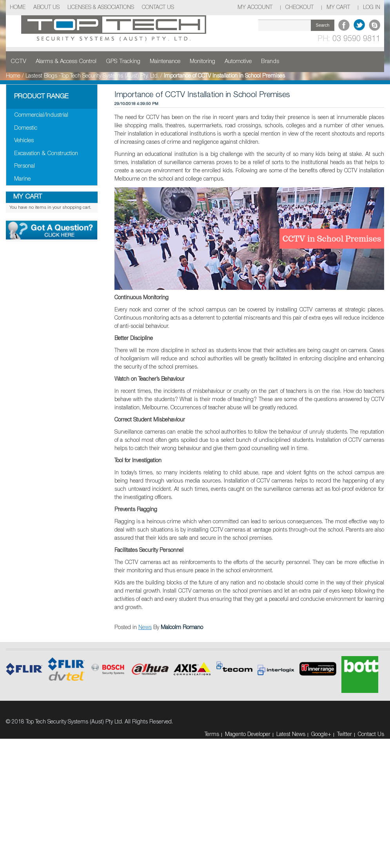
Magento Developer (248, 735)
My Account (255, 8)
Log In (372, 8)
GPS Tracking (123, 61)
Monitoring (202, 61)
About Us (46, 8)
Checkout (299, 8)
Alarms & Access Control (66, 61)
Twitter (345, 735)
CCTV (18, 61)
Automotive (238, 61)
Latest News (291, 735)
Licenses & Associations (101, 8)
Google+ (321, 735)
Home (18, 8)
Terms (212, 735)
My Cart (338, 8)
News (145, 628)
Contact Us (158, 8)
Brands (270, 61)
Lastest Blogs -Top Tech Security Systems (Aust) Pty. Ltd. (92, 76)
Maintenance (165, 61)
